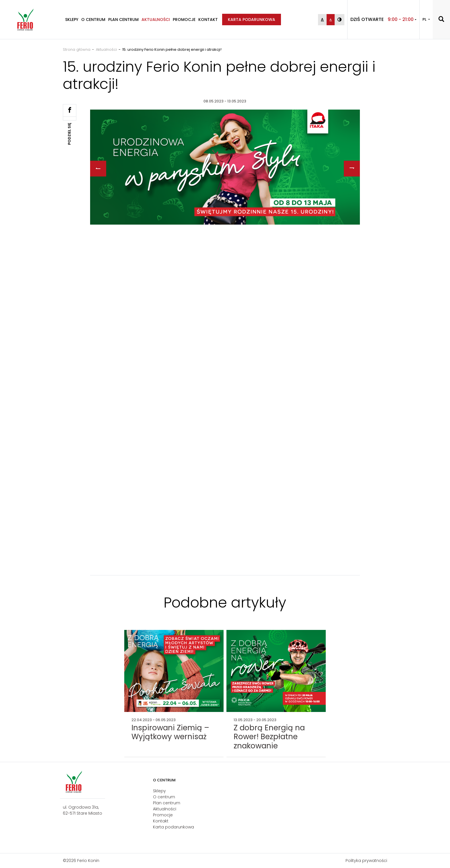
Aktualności (156, 20)
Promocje (184, 20)
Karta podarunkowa (252, 20)
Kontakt (208, 20)
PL (425, 19)
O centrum (93, 20)
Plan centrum (123, 20)
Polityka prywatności (366, 861)
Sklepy (72, 20)
